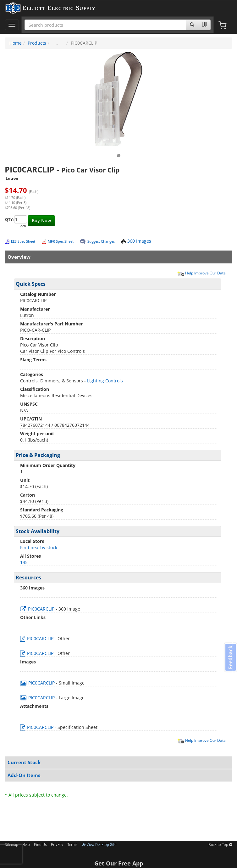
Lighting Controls (105, 381)
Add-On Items (117, 775)
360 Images (136, 241)
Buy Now (41, 220)
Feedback (230, 657)
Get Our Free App (119, 863)
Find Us (40, 845)
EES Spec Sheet (23, 241)
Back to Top (220, 845)
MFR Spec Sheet (61, 241)
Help (26, 845)
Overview (117, 257)
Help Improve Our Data (201, 273)
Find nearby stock (39, 547)
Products (37, 43)
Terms (72, 845)
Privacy (57, 845)
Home (16, 43)
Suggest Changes (101, 241)
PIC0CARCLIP (38, 609)
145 (24, 562)
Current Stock (117, 762)
